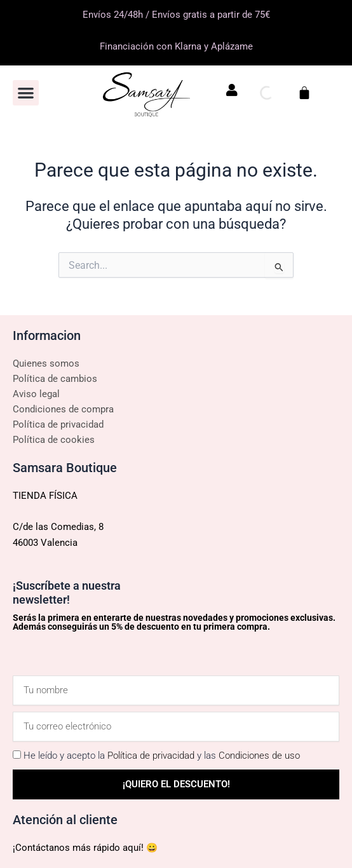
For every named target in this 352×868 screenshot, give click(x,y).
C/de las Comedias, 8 (58, 527)
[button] (26, 93)
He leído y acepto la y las (162, 756)
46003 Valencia (45, 543)
